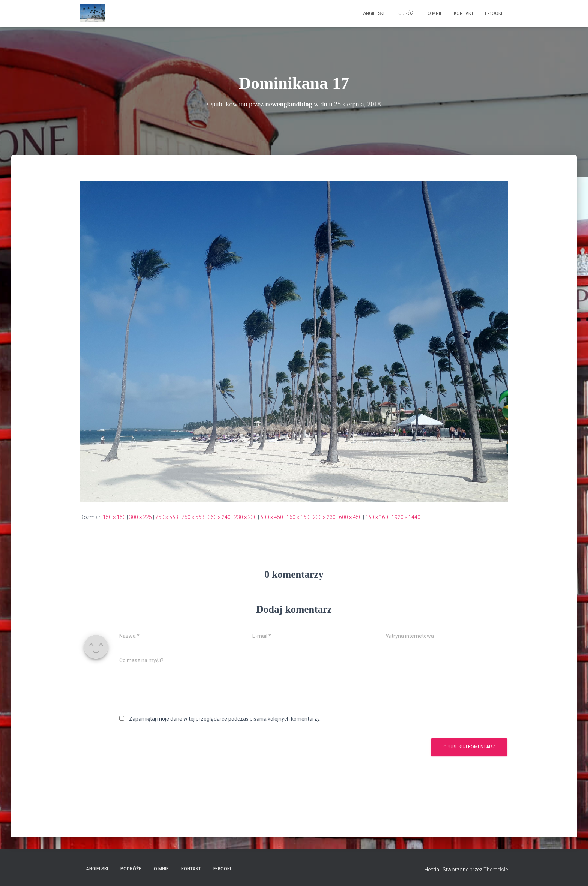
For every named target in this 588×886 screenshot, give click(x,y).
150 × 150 (114, 517)
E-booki (493, 13)
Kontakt (464, 13)
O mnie (435, 13)
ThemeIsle (496, 870)
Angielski (374, 13)
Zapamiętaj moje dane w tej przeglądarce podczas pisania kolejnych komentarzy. (225, 719)
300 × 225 (140, 517)
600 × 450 (272, 517)
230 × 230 (245, 517)
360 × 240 (219, 517)
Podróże (406, 13)
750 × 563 (167, 517)
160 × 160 (298, 517)
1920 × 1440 (406, 517)
